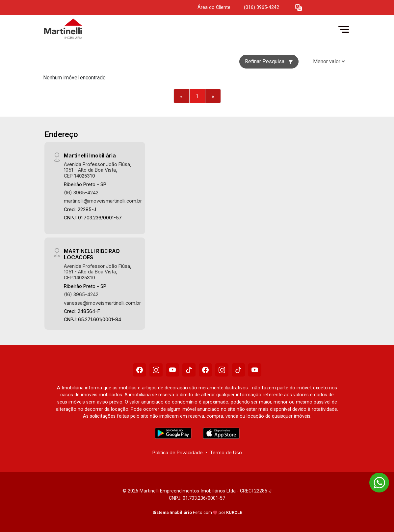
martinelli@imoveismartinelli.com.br (103, 201)
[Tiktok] (189, 370)
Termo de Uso (226, 452)
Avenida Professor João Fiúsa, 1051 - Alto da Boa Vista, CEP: (98, 170)
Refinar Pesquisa (269, 61)
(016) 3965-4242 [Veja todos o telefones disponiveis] (262, 7)
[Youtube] (172, 370)
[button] (299, 8)
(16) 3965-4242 (81, 193)
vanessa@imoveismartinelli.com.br (102, 303)
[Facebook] (140, 370)
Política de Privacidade (178, 452)
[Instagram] (156, 370)
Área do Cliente (214, 7)
